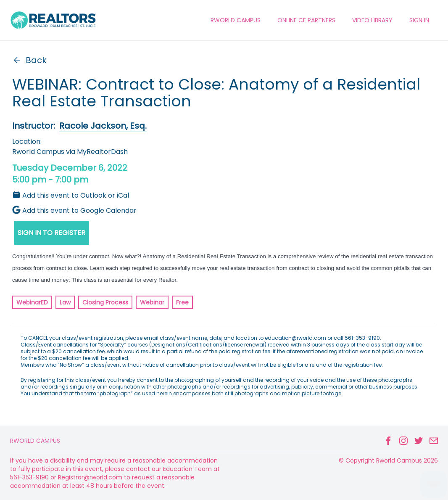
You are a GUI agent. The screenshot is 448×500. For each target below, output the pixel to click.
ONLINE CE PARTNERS (306, 20)
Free (182, 302)
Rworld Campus (35, 441)
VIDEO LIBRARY (372, 20)
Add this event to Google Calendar (74, 210)
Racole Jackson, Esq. (103, 126)
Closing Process (105, 302)
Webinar (152, 302)
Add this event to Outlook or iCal (71, 195)
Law (65, 302)
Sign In (419, 20)
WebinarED (32, 302)
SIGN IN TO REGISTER (51, 233)
